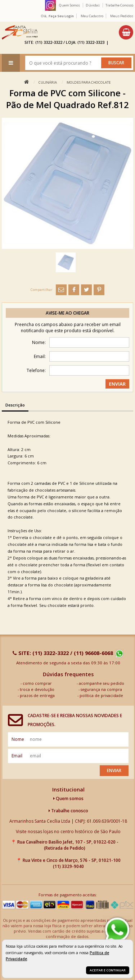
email (17, 756)
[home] (20, 32)
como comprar (37, 683)
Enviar (114, 770)
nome (18, 739)
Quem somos (68, 798)
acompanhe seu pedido (102, 683)
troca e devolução (37, 689)
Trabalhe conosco (68, 811)
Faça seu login (61, 16)
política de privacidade (101, 695)
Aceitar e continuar (108, 970)
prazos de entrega (37, 695)
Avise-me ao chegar (67, 313)
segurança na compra (101, 689)
